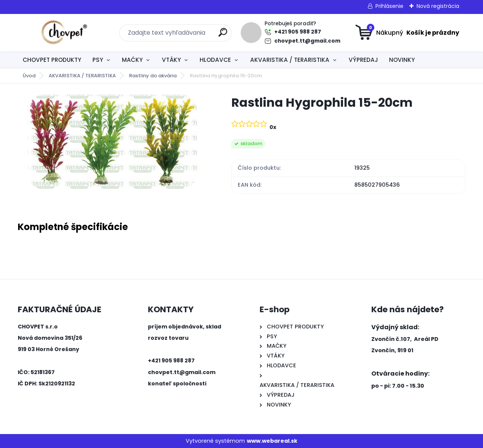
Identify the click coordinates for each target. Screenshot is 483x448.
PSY (98, 60)
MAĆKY (132, 60)
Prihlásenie (389, 6)
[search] (223, 35)
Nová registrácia (438, 6)
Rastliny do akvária (153, 76)
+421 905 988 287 (298, 32)
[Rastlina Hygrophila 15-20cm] (112, 142)
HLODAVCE (215, 60)
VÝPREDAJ (363, 60)
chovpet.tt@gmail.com (307, 41)
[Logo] (64, 33)
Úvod (29, 76)
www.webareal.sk (272, 441)
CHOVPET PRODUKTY (52, 60)
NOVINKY (402, 60)
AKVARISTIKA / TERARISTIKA (290, 60)
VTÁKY (171, 60)
